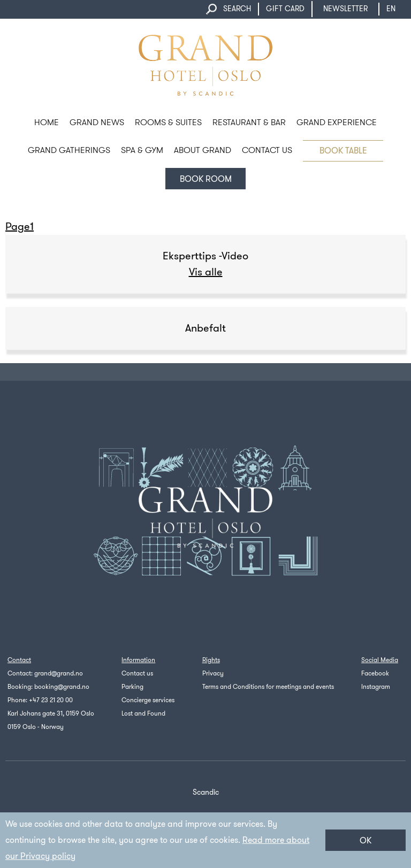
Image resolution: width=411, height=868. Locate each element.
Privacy (213, 673)
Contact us (137, 673)
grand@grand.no (59, 673)
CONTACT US (267, 150)
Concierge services (148, 700)
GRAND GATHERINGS (69, 150)
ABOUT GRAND (203, 150)
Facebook (375, 673)
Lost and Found (143, 713)
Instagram (376, 687)
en (396, 9)
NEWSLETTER (345, 9)
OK (366, 840)
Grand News (97, 122)
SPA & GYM (142, 150)
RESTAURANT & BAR (249, 122)
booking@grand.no (62, 687)
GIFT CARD (285, 9)
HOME (47, 122)
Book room (206, 179)
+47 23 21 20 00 (51, 700)
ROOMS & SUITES (168, 122)
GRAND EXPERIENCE (337, 122)
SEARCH (237, 9)
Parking (132, 687)
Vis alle (206, 272)
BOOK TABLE (343, 151)
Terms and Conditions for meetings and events (268, 687)
